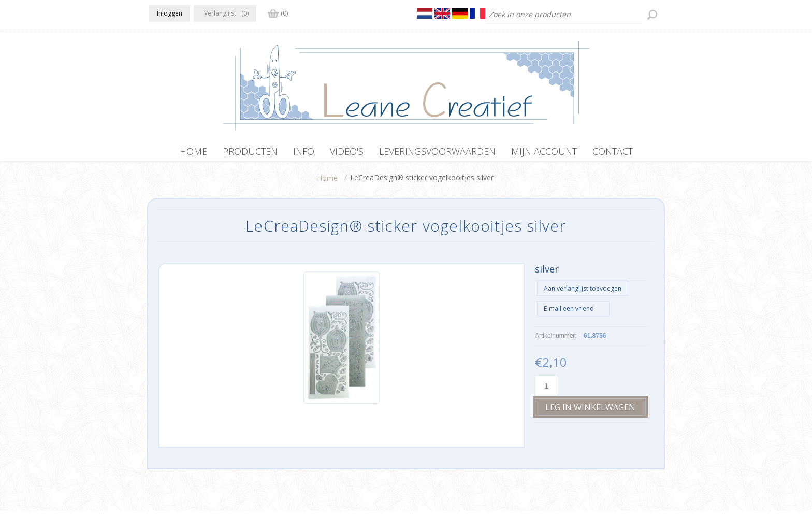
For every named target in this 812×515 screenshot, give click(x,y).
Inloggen (170, 13)
